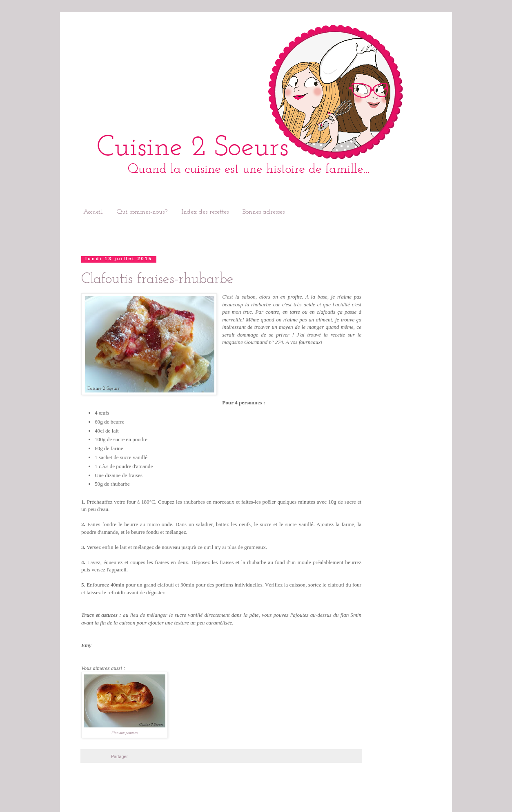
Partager (119, 756)
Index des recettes (205, 212)
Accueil (93, 212)
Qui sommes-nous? (142, 212)
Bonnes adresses (264, 212)
